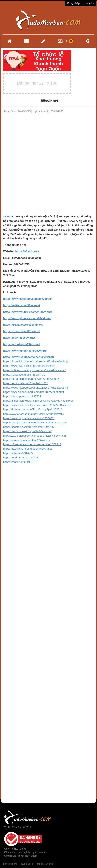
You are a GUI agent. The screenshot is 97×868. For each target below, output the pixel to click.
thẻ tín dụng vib (45, 864)
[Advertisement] (48, 164)
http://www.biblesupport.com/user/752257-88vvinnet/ (35, 436)
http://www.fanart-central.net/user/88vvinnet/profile (33, 414)
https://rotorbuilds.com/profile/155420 (26, 383)
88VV (7, 217)
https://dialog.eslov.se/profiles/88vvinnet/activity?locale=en (38, 401)
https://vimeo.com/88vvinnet (22, 331)
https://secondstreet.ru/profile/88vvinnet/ (27, 431)
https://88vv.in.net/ (27, 251)
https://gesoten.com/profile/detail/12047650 (29, 427)
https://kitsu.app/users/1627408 (22, 396)
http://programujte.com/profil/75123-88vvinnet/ (31, 379)
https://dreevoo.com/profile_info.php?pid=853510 (33, 409)
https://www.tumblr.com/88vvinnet (25, 351)
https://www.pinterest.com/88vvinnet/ (27, 318)
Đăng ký (89, 3)
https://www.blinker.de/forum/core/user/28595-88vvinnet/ (37, 405)
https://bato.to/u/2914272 (18, 453)
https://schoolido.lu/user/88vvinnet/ (24, 375)
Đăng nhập (73, 3)
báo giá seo (27, 864)
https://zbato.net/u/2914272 (20, 462)
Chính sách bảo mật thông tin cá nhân (26, 852)
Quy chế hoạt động (15, 849)
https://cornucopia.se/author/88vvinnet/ (27, 440)
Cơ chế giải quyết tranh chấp (20, 856)
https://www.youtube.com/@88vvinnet (28, 312)
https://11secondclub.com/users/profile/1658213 (32, 444)
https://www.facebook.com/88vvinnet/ (27, 299)
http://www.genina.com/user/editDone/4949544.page (35, 422)
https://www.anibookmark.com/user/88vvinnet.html (33, 392)
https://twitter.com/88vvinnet (22, 305)
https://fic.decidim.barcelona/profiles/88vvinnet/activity (36, 361)
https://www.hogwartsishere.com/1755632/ (29, 418)
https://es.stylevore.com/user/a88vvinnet (28, 449)
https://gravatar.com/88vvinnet (23, 325)
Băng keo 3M (10, 864)
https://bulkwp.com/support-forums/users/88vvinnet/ (34, 370)
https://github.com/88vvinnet (22, 344)
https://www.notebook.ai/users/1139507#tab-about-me (36, 388)
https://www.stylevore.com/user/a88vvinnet (29, 366)
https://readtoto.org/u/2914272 (21, 458)
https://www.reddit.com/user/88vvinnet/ (29, 357)
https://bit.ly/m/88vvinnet (19, 338)
